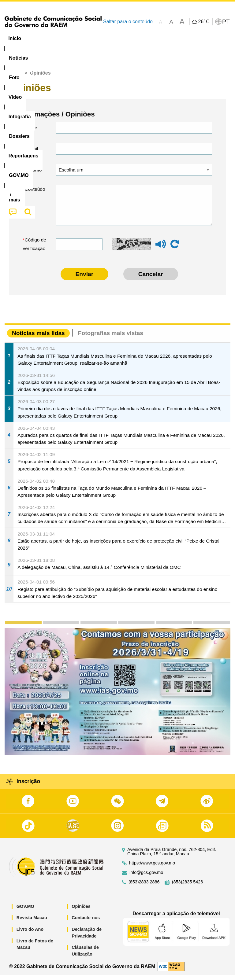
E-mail (32, 154)
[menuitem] (42, 39)
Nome (31, 133)
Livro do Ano (30, 934)
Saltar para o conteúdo (128, 22)
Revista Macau (32, 923)
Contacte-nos (86, 923)
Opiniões (81, 911)
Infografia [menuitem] (124, 38)
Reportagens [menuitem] (194, 38)
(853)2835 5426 (188, 887)
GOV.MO (25, 911)
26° (204, 22)
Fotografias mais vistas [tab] (111, 338)
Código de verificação (35, 249)
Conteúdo (35, 194)
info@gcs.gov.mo (146, 877)
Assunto (33, 175)
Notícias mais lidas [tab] (38, 338)
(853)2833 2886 (144, 887)
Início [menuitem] (15, 38)
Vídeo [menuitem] (94, 38)
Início (16, 78)
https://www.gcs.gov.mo (152, 868)
